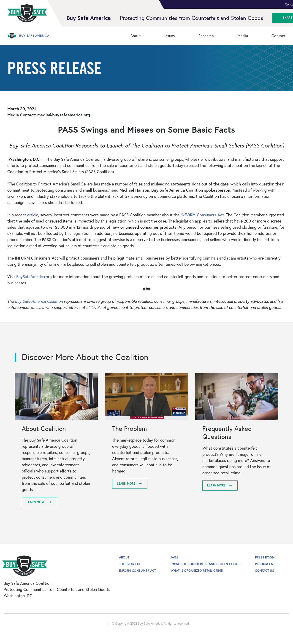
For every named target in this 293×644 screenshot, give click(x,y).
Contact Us (265, 570)
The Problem (129, 564)
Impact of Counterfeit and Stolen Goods (205, 564)
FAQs (174, 557)
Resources (264, 564)
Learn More (36, 502)
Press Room (265, 557)
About (124, 557)
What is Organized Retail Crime (197, 570)
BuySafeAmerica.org (35, 276)
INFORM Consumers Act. (203, 215)
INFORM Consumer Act (137, 570)
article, (33, 215)
